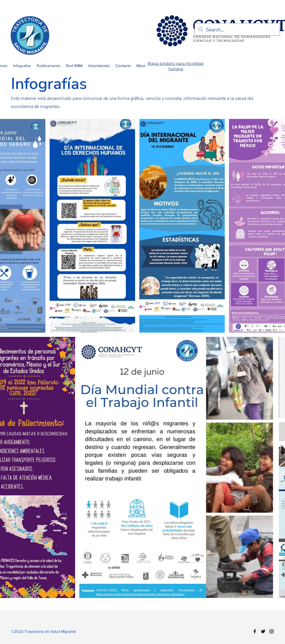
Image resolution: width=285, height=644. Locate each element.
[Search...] (237, 30)
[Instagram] (272, 631)
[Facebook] (255, 631)
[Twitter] (263, 631)
